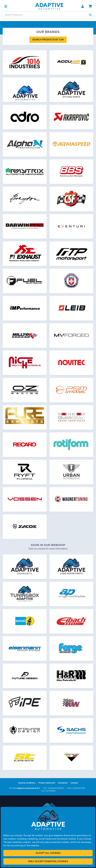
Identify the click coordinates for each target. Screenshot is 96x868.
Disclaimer (63, 783)
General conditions (27, 783)
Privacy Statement (47, 783)
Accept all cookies (48, 853)
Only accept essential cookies (48, 861)
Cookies (74, 783)
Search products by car (48, 40)
